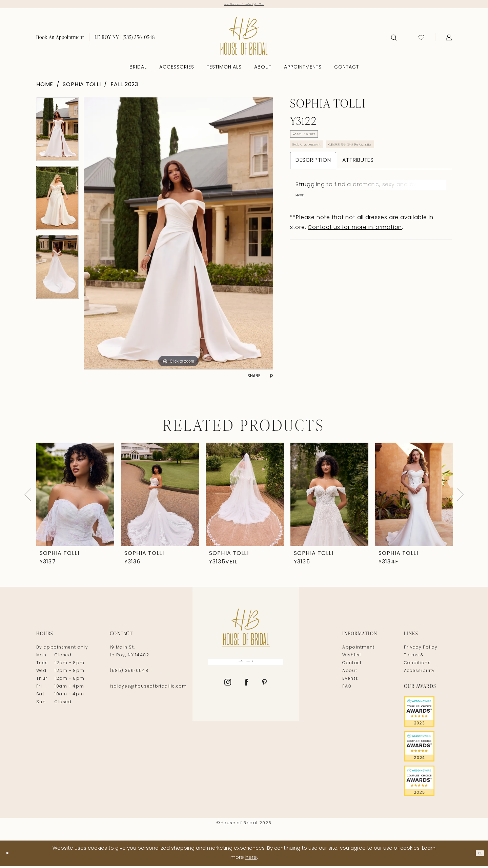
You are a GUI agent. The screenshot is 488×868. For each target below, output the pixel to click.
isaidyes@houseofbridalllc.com (148, 689)
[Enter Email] (246, 667)
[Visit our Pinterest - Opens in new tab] (265, 690)
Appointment (358, 650)
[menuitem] (60, 40)
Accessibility (420, 674)
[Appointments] (60, 40)
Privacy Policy (421, 650)
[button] (449, 40)
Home (45, 87)
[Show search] (394, 40)
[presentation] (75, 497)
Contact (352, 666)
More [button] (302, 215)
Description (313, 177)
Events (350, 681)
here (251, 860)
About (350, 674)
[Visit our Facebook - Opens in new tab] (247, 690)
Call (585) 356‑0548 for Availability (391, 158)
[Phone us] (125, 40)
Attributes (358, 177)
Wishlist (352, 658)
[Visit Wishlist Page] (421, 40)
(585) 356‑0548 (129, 674)
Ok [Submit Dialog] (477, 855)
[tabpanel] (58, 134)
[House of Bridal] (244, 39)
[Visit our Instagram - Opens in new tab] (228, 690)
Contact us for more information (355, 248)
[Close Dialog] (10, 855)
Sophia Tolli (82, 87)
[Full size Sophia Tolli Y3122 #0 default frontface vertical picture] (178, 236)
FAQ (347, 689)
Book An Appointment (318, 158)
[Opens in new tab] (428, 714)
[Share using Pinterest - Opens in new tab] (271, 379)
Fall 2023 (124, 87)
